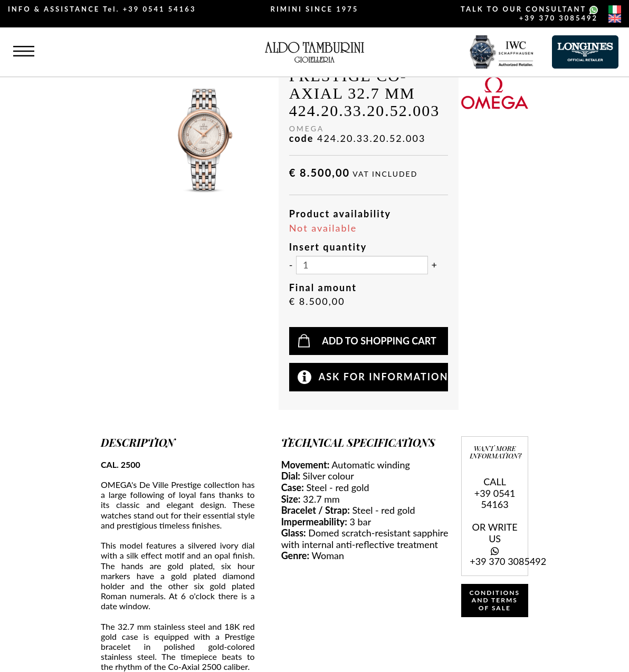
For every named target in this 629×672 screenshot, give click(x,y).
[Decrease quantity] (291, 265)
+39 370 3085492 (559, 18)
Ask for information (384, 377)
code (302, 138)
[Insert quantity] (362, 265)
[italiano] (615, 9)
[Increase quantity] (434, 265)
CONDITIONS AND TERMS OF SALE (495, 600)
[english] (615, 18)
